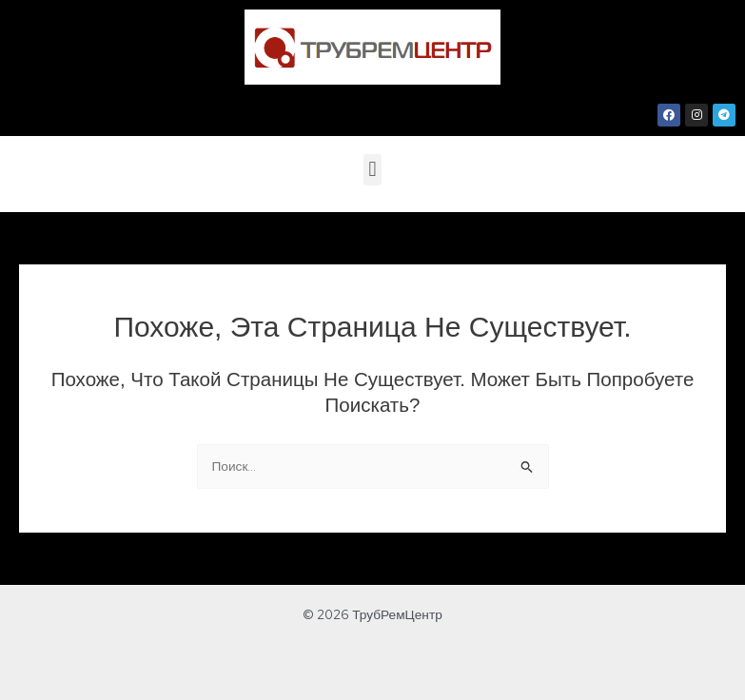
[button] (372, 170)
